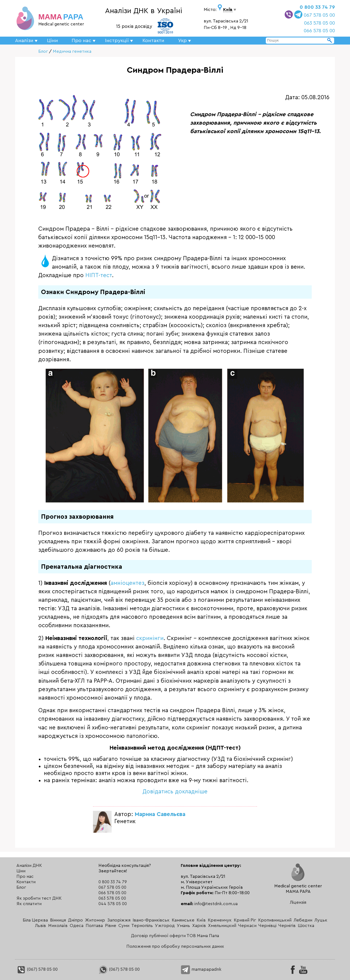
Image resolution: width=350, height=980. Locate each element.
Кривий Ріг (245, 920)
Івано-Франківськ (151, 920)
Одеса (77, 926)
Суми (124, 926)
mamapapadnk (201, 969)
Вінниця (58, 920)
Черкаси (247, 926)
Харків (199, 926)
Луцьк (321, 920)
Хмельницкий (222, 926)
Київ (201, 920)
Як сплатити (29, 904)
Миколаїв (58, 926)
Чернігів (287, 926)
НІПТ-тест (99, 275)
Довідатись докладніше (175, 792)
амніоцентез (127, 583)
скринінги (150, 638)
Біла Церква (35, 920)
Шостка (306, 926)
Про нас (25, 876)
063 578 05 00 (320, 23)
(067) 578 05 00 (37, 969)
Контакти (153, 40)
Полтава (94, 926)
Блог (43, 51)
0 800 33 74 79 (317, 7)
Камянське (183, 920)
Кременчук (220, 920)
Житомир (95, 920)
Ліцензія (298, 902)
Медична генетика (72, 51)
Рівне (111, 926)
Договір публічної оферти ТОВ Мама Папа (175, 936)
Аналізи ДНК (29, 865)
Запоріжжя (119, 920)
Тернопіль (142, 926)
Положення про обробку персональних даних (175, 946)
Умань (183, 926)
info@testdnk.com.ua (216, 904)
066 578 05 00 (319, 31)
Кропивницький (275, 920)
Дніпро (75, 920)
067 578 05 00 (319, 15)
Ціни (52, 40)
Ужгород (165, 926)
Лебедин (303, 920)
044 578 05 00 (113, 904)
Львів (40, 926)
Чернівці (267, 926)
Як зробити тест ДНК (39, 898)
